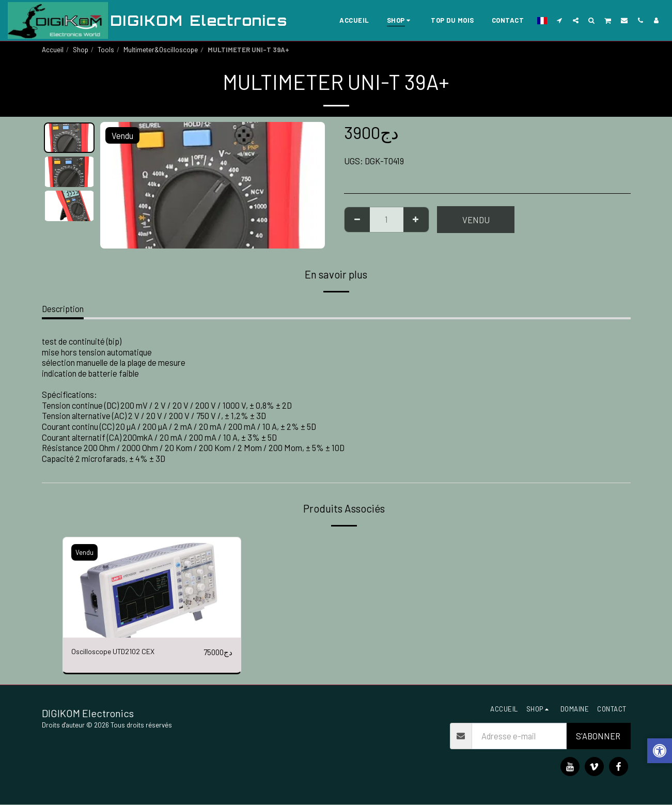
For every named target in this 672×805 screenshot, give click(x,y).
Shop (81, 50)
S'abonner (598, 736)
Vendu (476, 220)
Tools (106, 50)
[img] (152, 587)
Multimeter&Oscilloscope (161, 50)
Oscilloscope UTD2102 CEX (120, 652)
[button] (560, 20)
